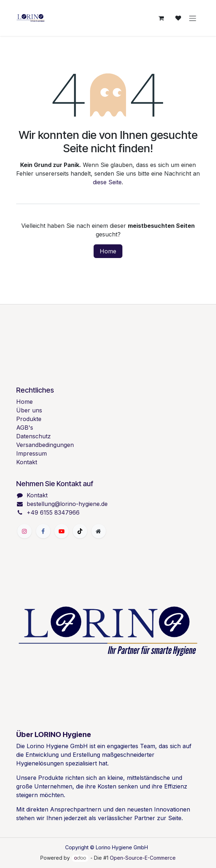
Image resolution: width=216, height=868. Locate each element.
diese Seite (107, 182)
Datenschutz (33, 436)
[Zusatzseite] (99, 531)
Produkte (29, 419)
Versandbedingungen (45, 445)
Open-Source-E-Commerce (143, 858)
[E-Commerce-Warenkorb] (161, 18)
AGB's (25, 428)
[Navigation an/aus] (193, 18)
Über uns (29, 410)
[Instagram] (24, 531)
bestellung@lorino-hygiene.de (67, 504)
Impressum (31, 453)
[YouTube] (62, 531)
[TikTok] (80, 531)
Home (108, 251)
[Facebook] (43, 531)
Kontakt (27, 462)
